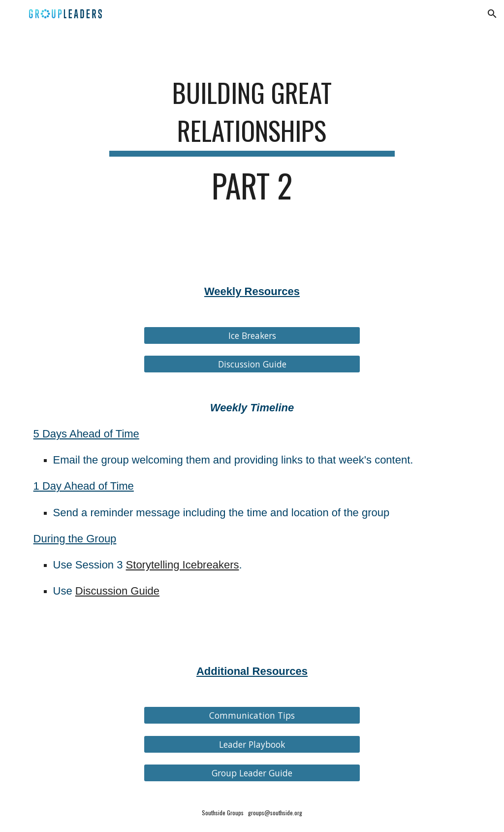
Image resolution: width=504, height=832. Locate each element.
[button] (492, 14)
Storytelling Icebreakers (183, 565)
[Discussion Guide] (252, 364)
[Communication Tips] (252, 716)
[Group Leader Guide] (252, 773)
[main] (252, 142)
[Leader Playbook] (252, 744)
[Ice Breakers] (252, 336)
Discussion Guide (117, 591)
